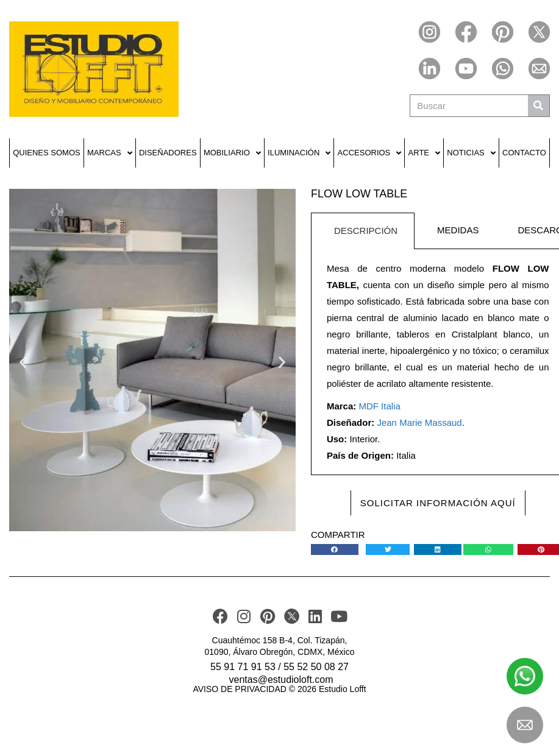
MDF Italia (379, 406)
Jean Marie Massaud (419, 422)
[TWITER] (292, 616)
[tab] (363, 231)
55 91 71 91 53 (243, 667)
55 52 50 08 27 (316, 667)
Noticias (471, 153)
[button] (23, 362)
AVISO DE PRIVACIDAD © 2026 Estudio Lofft (279, 689)
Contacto (524, 153)
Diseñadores (168, 153)
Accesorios (370, 153)
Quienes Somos (47, 153)
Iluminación (299, 153)
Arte (424, 153)
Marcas (110, 153)
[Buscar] (539, 106)
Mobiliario (232, 153)
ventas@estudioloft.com (281, 680)
